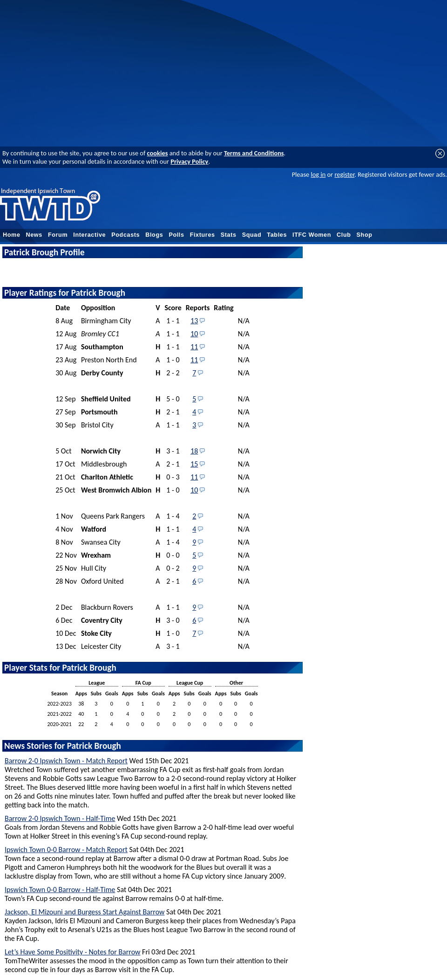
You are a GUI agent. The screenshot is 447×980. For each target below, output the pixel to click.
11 (194, 347)
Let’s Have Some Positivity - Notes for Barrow (72, 952)
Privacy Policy (189, 161)
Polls (176, 235)
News (34, 235)
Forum (58, 235)
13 (194, 321)
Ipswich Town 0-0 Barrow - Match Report (66, 850)
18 (194, 451)
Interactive (89, 235)
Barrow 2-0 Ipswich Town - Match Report (66, 761)
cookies (158, 153)
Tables (277, 235)
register (344, 174)
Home (12, 235)
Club (344, 235)
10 (194, 334)
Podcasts (125, 235)
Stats (229, 235)
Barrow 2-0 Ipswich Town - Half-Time (60, 818)
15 (194, 464)
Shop (365, 235)
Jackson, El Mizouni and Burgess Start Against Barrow (85, 912)
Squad (252, 235)
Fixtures (203, 235)
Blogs (154, 235)
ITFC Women (312, 235)
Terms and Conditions (254, 153)
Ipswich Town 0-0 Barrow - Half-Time (60, 890)
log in (318, 174)
